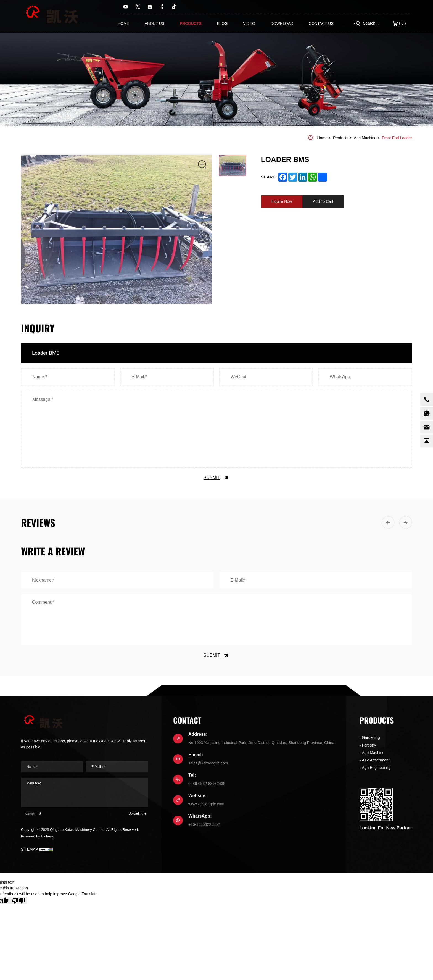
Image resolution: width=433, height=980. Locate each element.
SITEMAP (29, 849)
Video (249, 23)
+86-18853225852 (204, 824)
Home (123, 23)
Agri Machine (365, 138)
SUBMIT (216, 478)
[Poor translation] (19, 900)
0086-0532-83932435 (207, 784)
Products (191, 23)
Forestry (369, 745)
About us (155, 23)
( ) (399, 23)
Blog (222, 23)
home (322, 138)
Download (282, 23)
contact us (321, 23)
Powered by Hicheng (38, 836)
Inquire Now (282, 201)
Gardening (371, 737)
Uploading (136, 813)
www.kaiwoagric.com (206, 804)
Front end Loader (397, 138)
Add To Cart (323, 201)
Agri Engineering (376, 768)
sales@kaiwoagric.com (208, 763)
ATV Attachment (376, 760)
